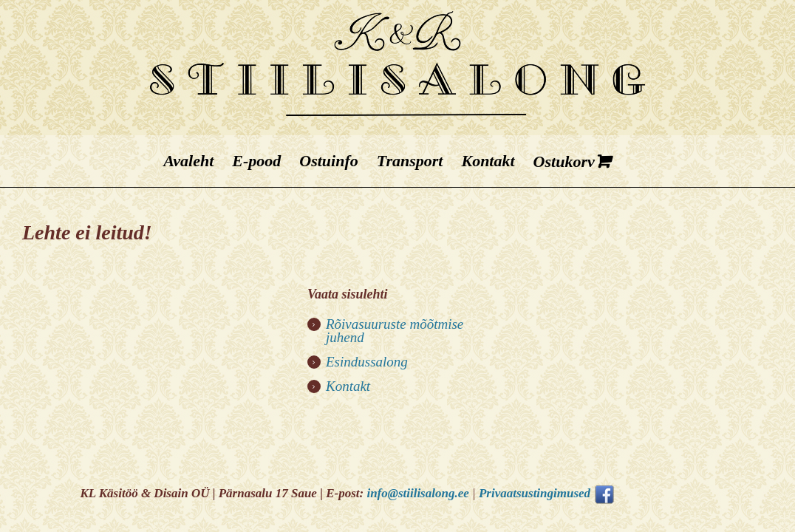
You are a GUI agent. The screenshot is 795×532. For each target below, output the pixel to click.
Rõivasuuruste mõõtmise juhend (395, 331)
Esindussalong (367, 362)
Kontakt (348, 386)
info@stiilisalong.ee (417, 493)
